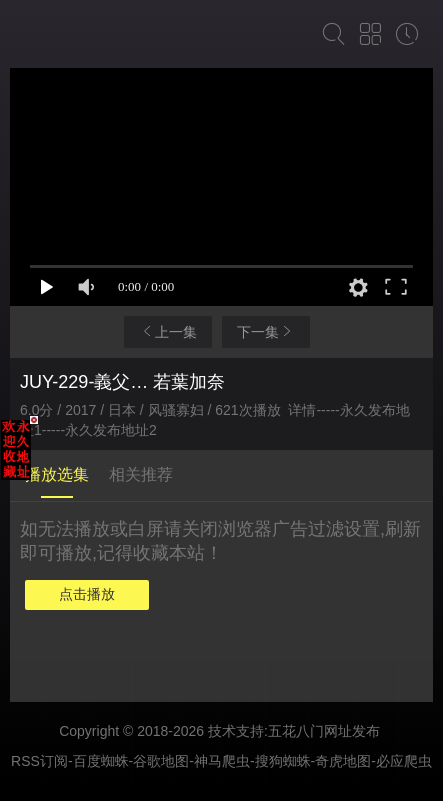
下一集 (266, 331)
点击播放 (87, 594)
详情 (302, 410)
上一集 (168, 331)
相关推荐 (141, 474)
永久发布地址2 (111, 430)
